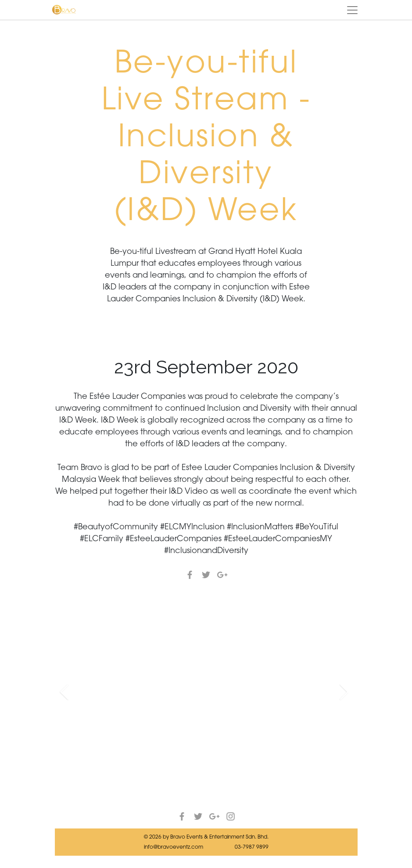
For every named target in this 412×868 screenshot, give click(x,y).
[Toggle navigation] (352, 10)
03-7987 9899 (252, 847)
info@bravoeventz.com (174, 847)
